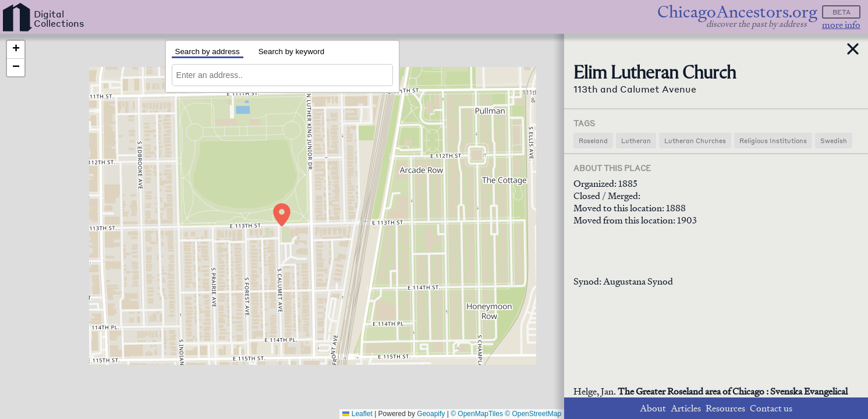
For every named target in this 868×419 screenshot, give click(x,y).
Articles (686, 408)
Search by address (208, 52)
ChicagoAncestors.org (737, 12)
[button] (282, 215)
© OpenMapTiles (477, 414)
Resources (725, 408)
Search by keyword (291, 52)
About (653, 408)
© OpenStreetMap (533, 414)
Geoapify (431, 414)
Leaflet (357, 414)
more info (841, 25)
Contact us (771, 408)
